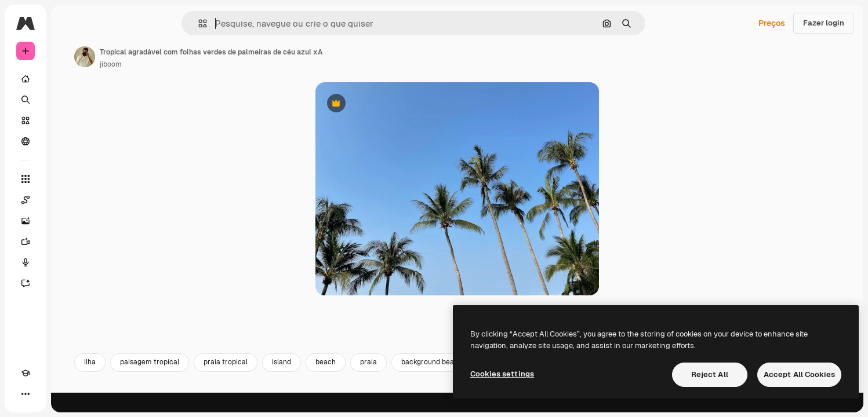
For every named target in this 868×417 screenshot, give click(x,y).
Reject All (710, 374)
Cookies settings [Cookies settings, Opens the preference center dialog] (502, 374)
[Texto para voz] (70, 262)
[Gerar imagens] (70, 221)
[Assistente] (70, 283)
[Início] (70, 79)
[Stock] (70, 120)
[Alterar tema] (46, 394)
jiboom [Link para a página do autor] (199, 64)
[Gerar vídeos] (70, 242)
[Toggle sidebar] (114, 23)
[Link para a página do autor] (173, 57)
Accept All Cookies (799, 374)
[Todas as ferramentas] (70, 179)
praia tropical (314, 381)
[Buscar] (70, 100)
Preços (772, 23)
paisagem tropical (238, 381)
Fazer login (824, 23)
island (370, 381)
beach (414, 381)
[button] (242, 23)
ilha (178, 381)
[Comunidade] (70, 141)
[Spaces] (70, 200)
